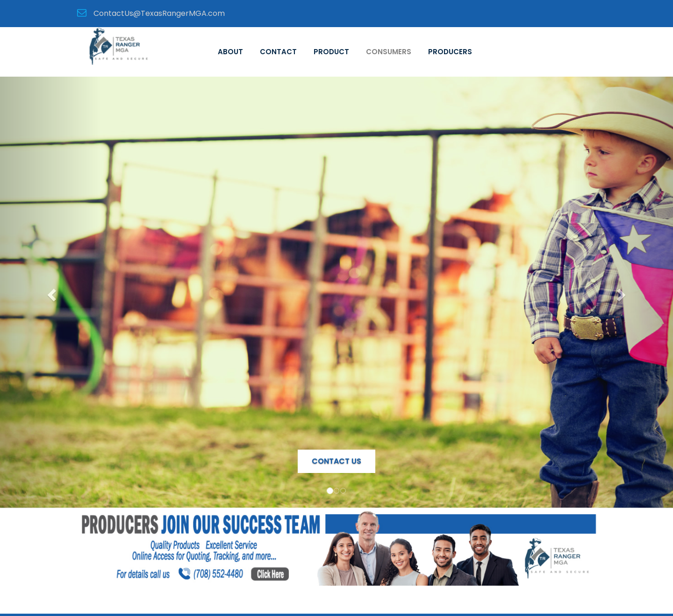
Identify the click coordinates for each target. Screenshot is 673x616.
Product (331, 52)
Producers (450, 52)
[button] (50, 292)
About (230, 52)
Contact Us (336, 461)
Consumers (389, 52)
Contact (278, 52)
